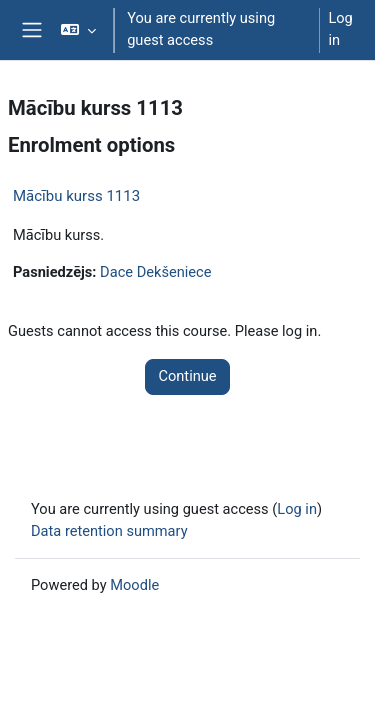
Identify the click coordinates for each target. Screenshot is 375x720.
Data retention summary (109, 531)
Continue (187, 376)
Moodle (134, 585)
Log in (340, 29)
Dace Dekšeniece (155, 272)
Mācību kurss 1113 (76, 196)
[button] (78, 30)
